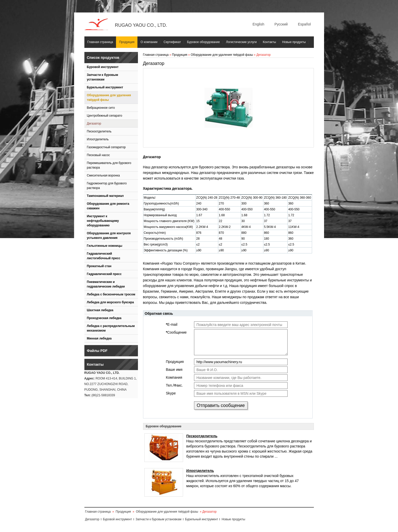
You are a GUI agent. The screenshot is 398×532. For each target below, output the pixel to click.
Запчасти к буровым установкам (103, 77)
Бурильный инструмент (105, 87)
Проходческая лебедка (104, 318)
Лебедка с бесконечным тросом (111, 294)
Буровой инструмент (103, 67)
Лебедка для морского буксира (111, 302)
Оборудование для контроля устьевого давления (109, 236)
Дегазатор (94, 124)
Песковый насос (99, 155)
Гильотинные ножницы (105, 246)
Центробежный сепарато (105, 116)
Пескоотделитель (99, 131)
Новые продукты (294, 42)
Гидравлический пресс (104, 274)
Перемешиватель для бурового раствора (109, 165)
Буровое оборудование (203, 42)
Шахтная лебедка (100, 310)
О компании (149, 42)
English (259, 24)
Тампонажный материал (105, 196)
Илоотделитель (98, 139)
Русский (281, 24)
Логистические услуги (241, 42)
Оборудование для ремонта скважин (108, 206)
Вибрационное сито (101, 108)
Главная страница (100, 42)
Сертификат (172, 42)
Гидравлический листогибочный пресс (104, 256)
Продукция (127, 42)
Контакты (269, 42)
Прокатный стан (99, 266)
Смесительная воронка (103, 175)
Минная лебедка (99, 338)
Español (304, 24)
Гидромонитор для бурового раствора (107, 186)
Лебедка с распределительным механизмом (111, 328)
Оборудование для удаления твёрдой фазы (109, 98)
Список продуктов (103, 58)
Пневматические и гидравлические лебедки (106, 284)
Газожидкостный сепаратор (106, 147)
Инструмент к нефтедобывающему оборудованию (103, 221)
